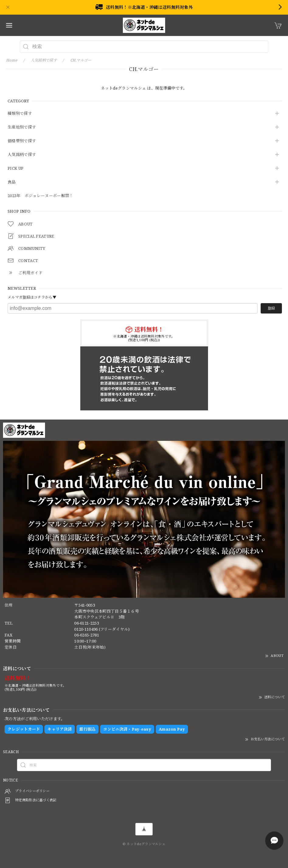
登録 (271, 308)
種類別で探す (20, 114)
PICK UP (16, 168)
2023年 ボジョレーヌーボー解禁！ (40, 196)
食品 (12, 182)
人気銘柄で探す (22, 155)
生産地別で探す (22, 127)
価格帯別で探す (22, 141)
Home (12, 60)
